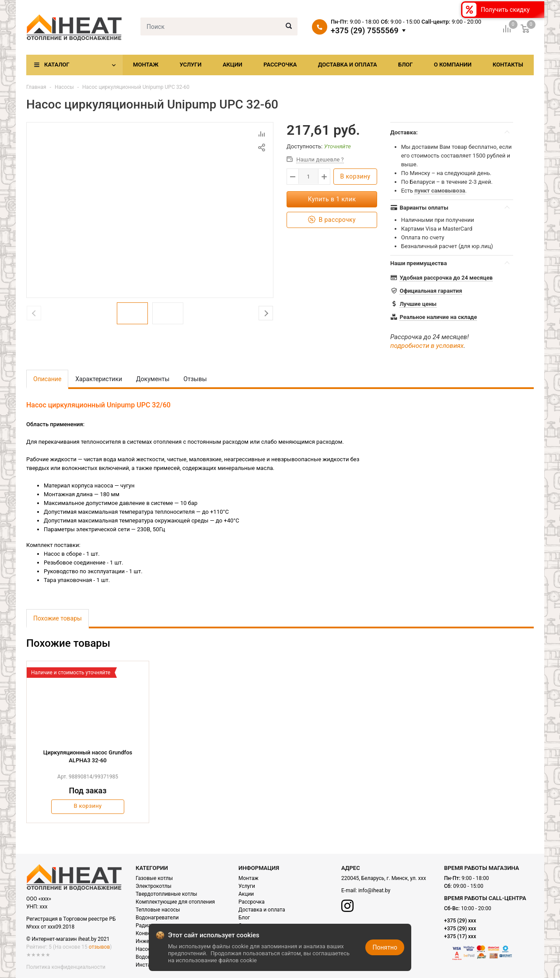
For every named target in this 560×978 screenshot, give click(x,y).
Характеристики (99, 379)
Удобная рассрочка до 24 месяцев (446, 278)
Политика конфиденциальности (66, 967)
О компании (453, 65)
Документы (153, 379)
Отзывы (195, 379)
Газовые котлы (154, 878)
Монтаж (146, 65)
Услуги (190, 65)
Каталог (57, 65)
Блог (406, 65)
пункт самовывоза (440, 191)
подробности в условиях (427, 346)
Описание (47, 379)
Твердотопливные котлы (166, 894)
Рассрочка (280, 65)
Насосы (64, 87)
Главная (36, 87)
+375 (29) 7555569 (365, 31)
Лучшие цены (418, 304)
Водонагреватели (157, 918)
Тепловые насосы (158, 910)
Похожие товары (58, 618)
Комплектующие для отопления (175, 902)
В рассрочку (332, 220)
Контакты (508, 65)
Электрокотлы (154, 886)
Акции (233, 65)
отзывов (99, 947)
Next (266, 313)
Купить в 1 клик (332, 199)
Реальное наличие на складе (438, 317)
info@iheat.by (374, 890)
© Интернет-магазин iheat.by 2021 (68, 939)
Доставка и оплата (348, 65)
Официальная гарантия (431, 291)
